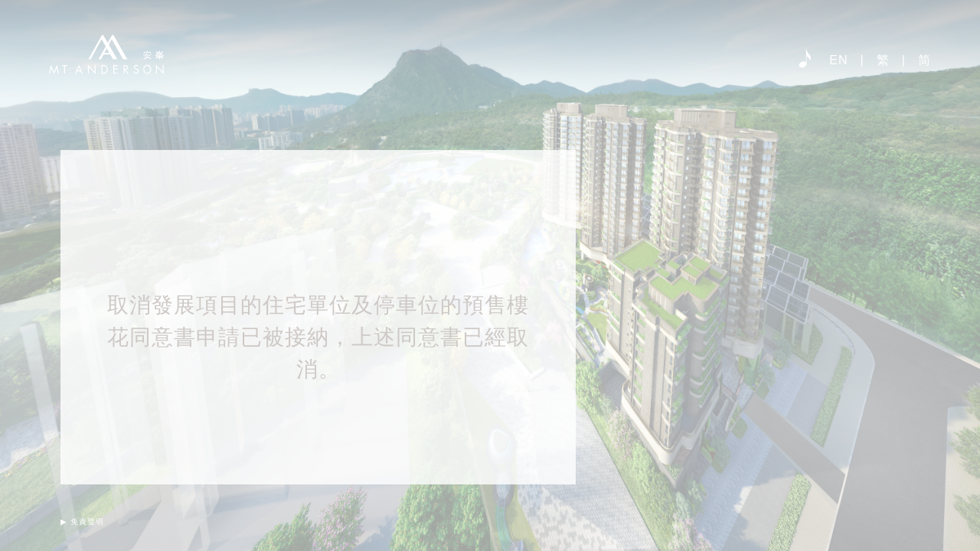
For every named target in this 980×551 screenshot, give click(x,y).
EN (838, 60)
